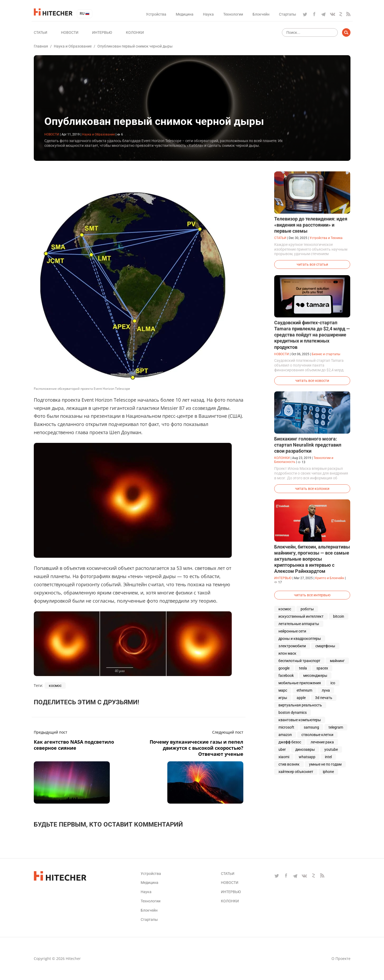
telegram (336, 727)
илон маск (287, 653)
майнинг (337, 661)
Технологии (233, 14)
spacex (322, 668)
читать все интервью (312, 595)
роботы (307, 609)
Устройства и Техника (326, 238)
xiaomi (284, 757)
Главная (41, 46)
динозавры (305, 749)
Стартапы (288, 14)
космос (55, 686)
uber (282, 749)
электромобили (292, 646)
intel (328, 757)
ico (333, 683)
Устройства (156, 14)
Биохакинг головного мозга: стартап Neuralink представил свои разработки (308, 445)
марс (283, 690)
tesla (303, 668)
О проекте (341, 958)
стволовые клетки (317, 735)
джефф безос (290, 742)
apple (301, 698)
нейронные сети (292, 631)
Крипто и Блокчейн (330, 578)
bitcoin (339, 616)
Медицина (185, 14)
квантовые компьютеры (300, 720)
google (284, 668)
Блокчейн (261, 14)
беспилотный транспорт (299, 661)
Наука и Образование (73, 46)
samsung (311, 727)
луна (326, 690)
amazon (285, 735)
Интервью (102, 32)
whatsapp (307, 757)
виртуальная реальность (300, 705)
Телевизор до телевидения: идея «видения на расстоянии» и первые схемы (311, 225)
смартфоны (325, 646)
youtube (331, 749)
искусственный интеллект (301, 616)
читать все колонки (312, 489)
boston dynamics (293, 712)
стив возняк (289, 764)
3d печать (324, 698)
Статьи (41, 32)
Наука (208, 14)
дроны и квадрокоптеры (300, 639)
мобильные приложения (300, 683)
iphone (328, 772)
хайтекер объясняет (296, 772)
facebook (286, 676)
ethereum (304, 690)
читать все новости (312, 381)
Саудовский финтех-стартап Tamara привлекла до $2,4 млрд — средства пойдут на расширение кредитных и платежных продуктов (312, 335)
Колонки (135, 32)
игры (283, 698)
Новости (70, 32)
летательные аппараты (299, 624)
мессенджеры (315, 676)
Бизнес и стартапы (326, 354)
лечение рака (322, 742)
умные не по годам (325, 764)
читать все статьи (312, 264)
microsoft (286, 727)
